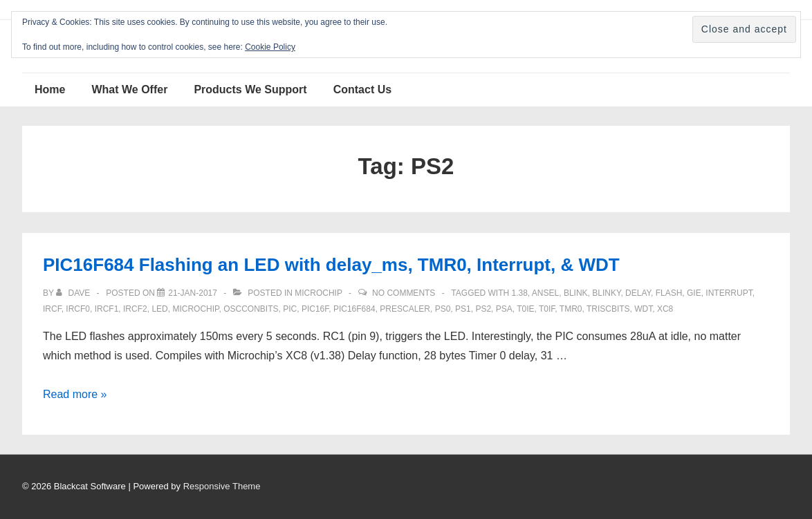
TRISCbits (608, 309)
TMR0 (571, 309)
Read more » (75, 394)
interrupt (729, 293)
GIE (694, 293)
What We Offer (129, 89)
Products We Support (250, 89)
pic (290, 309)
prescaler (405, 309)
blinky (606, 293)
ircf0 (78, 309)
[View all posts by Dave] (74, 293)
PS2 (483, 309)
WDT (643, 309)
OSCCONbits (251, 309)
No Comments (404, 293)
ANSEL (545, 293)
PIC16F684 (354, 309)
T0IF (547, 309)
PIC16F (315, 309)
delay (638, 293)
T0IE (525, 309)
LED (159, 309)
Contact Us (362, 89)
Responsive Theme (222, 486)
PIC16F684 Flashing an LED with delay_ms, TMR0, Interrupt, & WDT (331, 265)
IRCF (52, 309)
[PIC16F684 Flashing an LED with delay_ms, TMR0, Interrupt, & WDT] (193, 293)
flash (669, 293)
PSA (504, 309)
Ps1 (463, 309)
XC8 (665, 309)
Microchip (318, 293)
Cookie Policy (270, 47)
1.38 (519, 293)
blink (576, 293)
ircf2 (135, 309)
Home (50, 89)
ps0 (443, 309)
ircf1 (107, 309)
